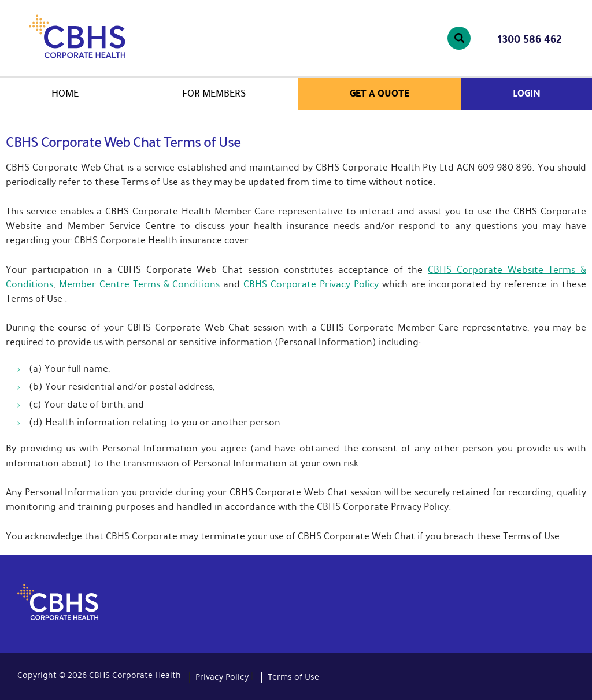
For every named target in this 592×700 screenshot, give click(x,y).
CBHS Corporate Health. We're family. (109, 36)
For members (214, 93)
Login (527, 93)
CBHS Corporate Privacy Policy (311, 284)
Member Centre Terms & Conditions (140, 284)
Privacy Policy (222, 677)
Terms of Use (293, 677)
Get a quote (380, 93)
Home (65, 93)
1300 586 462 (530, 39)
